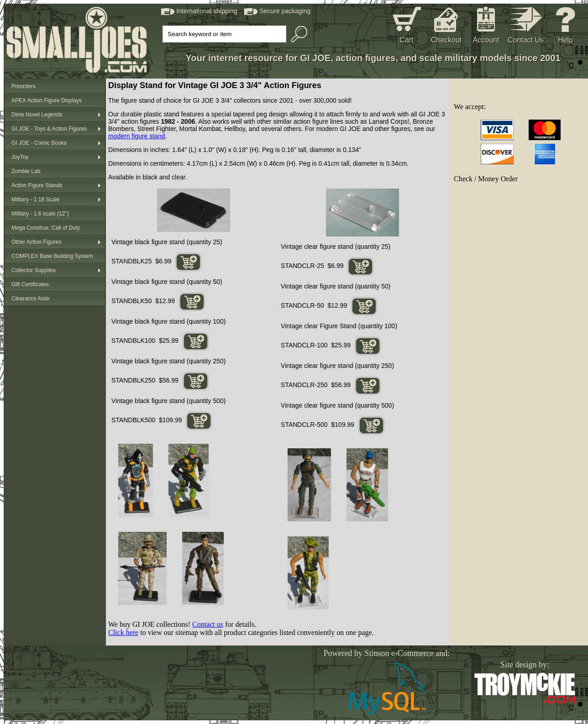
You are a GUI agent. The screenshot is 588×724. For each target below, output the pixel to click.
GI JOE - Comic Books (39, 143)
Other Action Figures (36, 242)
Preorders (24, 86)
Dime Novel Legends (37, 115)
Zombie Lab (26, 171)
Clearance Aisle (30, 299)
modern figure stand (137, 136)
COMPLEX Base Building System (52, 256)
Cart (406, 40)
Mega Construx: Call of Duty (46, 228)
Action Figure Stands (37, 185)
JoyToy (20, 157)
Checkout (446, 40)
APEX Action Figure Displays (47, 100)
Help (565, 40)
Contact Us (526, 40)
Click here (123, 632)
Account (486, 40)
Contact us (208, 624)
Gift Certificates (30, 284)
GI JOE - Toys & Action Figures (49, 129)
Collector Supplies (34, 270)
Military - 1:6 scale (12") (40, 214)
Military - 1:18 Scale (35, 199)
